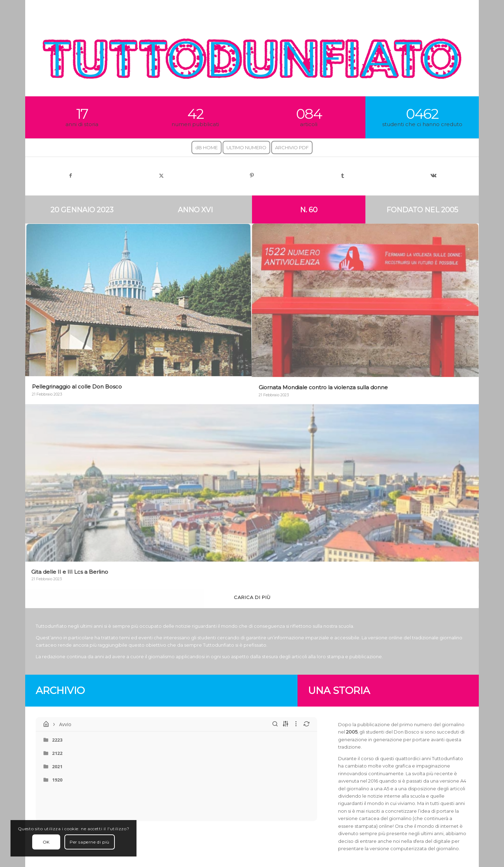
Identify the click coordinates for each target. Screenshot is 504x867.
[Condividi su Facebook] (71, 176)
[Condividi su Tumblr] (343, 176)
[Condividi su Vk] (433, 176)
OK (46, 842)
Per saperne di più (90, 842)
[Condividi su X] (161, 176)
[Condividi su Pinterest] (252, 176)
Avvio (60, 724)
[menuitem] (206, 148)
